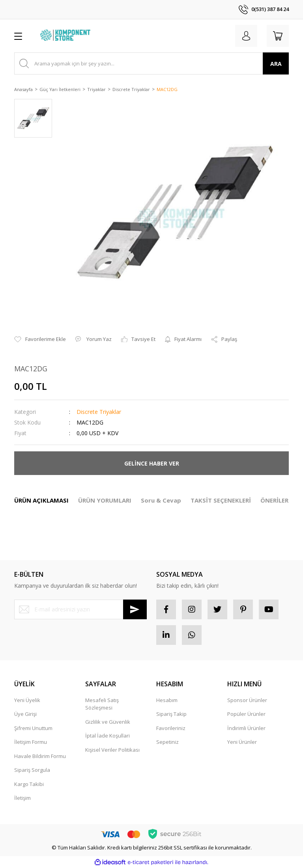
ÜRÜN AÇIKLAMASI (41, 500)
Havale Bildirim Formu (40, 756)
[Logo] (66, 36)
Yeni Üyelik (27, 700)
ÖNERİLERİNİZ (281, 500)
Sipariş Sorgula (32, 770)
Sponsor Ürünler (247, 700)
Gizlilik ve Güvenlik (108, 722)
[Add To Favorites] (40, 339)
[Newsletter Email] (80, 609)
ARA (276, 64)
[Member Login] (246, 36)
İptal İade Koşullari (108, 736)
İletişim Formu (31, 742)
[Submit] (135, 609)
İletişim (22, 798)
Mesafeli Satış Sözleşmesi (102, 704)
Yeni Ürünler (242, 742)
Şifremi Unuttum (33, 728)
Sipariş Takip (171, 714)
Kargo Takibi (29, 784)
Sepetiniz (167, 742)
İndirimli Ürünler (246, 728)
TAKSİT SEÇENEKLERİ (221, 500)
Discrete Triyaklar (99, 412)
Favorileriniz (171, 728)
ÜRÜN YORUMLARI (105, 500)
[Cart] (278, 36)
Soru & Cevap (161, 500)
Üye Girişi (25, 714)
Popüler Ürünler (246, 714)
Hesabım (167, 700)
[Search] (151, 63)
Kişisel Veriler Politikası (112, 750)
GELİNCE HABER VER (152, 463)
